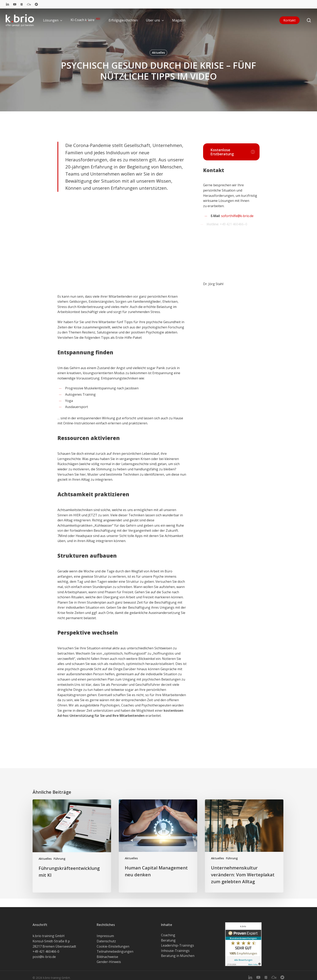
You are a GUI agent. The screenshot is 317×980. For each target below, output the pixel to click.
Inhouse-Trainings (175, 951)
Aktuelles (158, 53)
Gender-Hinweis (109, 962)
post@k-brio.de (44, 957)
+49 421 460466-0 (46, 951)
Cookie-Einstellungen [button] (113, 946)
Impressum (105, 936)
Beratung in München (178, 956)
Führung (59, 859)
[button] (231, 152)
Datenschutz (106, 941)
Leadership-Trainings (178, 945)
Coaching (168, 935)
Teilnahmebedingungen (115, 951)
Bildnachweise (107, 957)
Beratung (168, 940)
